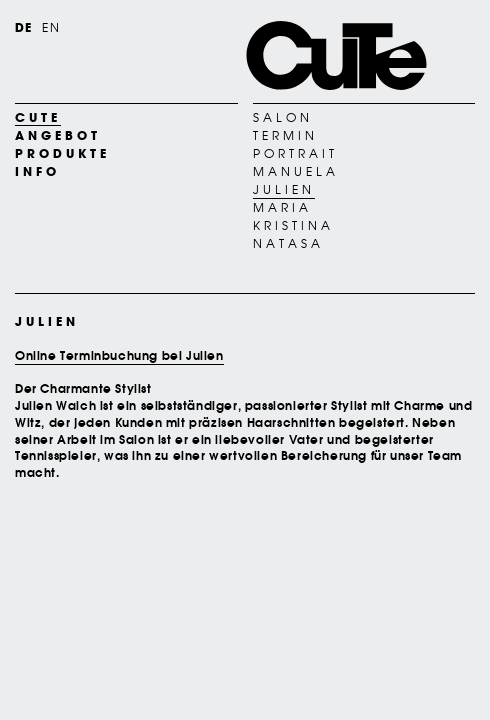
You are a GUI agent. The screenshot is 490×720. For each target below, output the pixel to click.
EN (50, 28)
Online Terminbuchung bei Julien (119, 355)
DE (23, 27)
